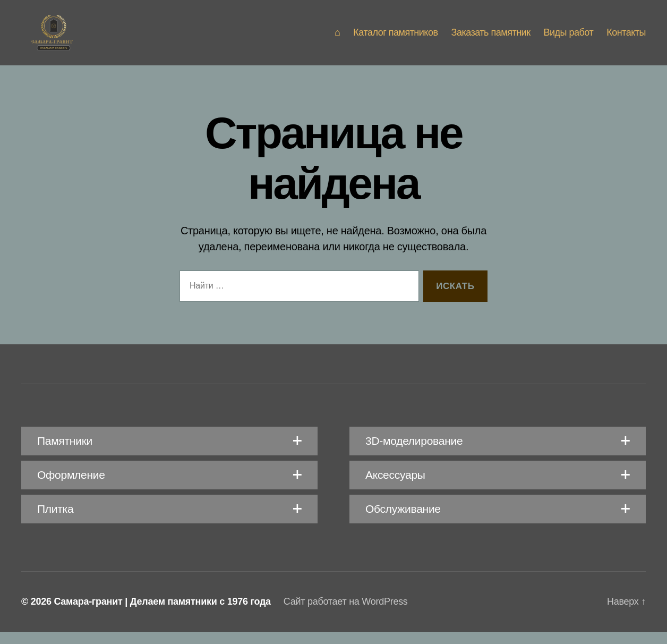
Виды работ (569, 38)
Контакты (626, 38)
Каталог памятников (395, 38)
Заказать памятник (491, 38)
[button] (169, 453)
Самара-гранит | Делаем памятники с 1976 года (162, 614)
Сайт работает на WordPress (346, 614)
